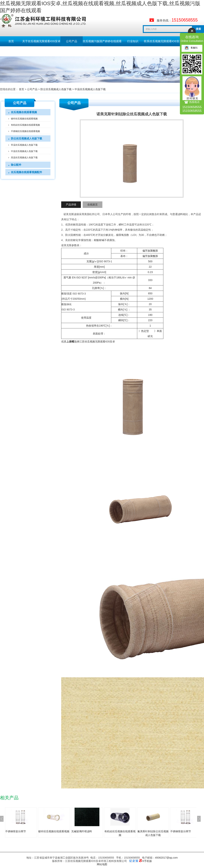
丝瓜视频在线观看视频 (24, 112)
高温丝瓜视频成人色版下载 (24, 158)
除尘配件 (16, 165)
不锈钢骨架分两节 (16, 831)
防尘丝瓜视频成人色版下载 (56, 89)
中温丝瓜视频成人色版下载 (90, 89)
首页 (11, 41)
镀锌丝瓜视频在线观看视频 (24, 119)
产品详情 (71, 205)
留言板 (11, 51)
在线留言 (93, 205)
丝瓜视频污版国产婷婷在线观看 (102, 41)
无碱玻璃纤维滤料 (82, 831)
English (33, 51)
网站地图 (102, 864)
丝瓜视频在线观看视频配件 (27, 172)
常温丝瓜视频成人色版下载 (24, 145)
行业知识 (133, 41)
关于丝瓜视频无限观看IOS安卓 (41, 41)
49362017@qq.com (166, 858)
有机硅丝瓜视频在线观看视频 (25, 125)
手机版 (148, 861)
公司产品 (72, 41)
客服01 (191, 48)
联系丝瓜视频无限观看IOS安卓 (163, 41)
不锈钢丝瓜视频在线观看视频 (25, 131)
